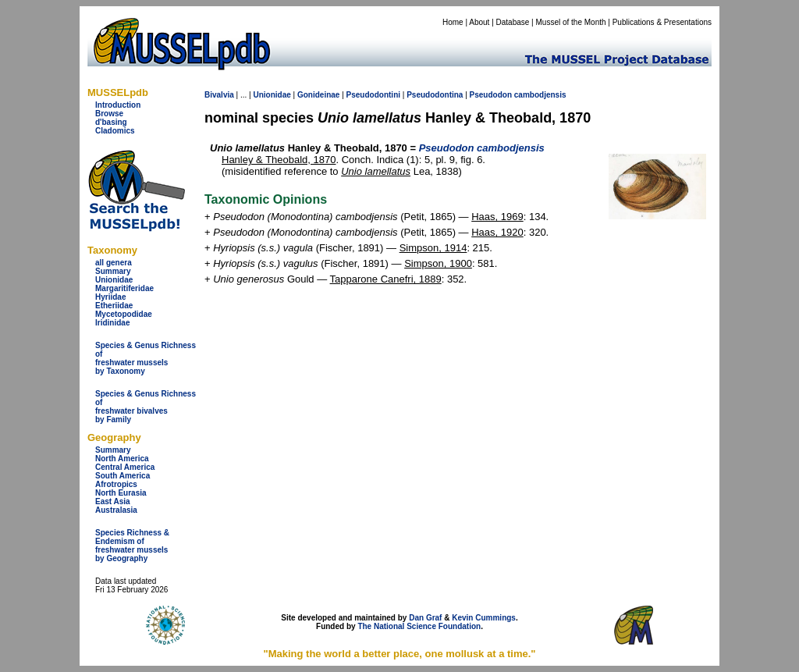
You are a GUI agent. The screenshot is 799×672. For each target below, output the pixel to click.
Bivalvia (219, 95)
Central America (125, 467)
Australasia (116, 510)
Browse (109, 114)
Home (453, 22)
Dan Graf (425, 618)
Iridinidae (112, 323)
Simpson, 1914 (433, 248)
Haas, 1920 (497, 232)
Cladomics (115, 131)
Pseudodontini (373, 95)
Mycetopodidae (124, 314)
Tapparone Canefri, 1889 (386, 279)
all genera (114, 263)
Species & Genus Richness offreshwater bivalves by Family (146, 407)
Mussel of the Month (571, 22)
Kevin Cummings (484, 618)
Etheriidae (114, 306)
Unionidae (114, 280)
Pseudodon (491, 95)
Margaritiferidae (124, 288)
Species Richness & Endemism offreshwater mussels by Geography (132, 546)
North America (122, 459)
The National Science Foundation (419, 626)
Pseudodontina (435, 95)
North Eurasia (121, 493)
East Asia (113, 501)
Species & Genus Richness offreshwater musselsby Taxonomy (146, 358)
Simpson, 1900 (438, 263)
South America (123, 476)
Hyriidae (110, 297)
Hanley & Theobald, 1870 (279, 160)
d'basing (111, 122)
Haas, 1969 (497, 217)
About (479, 22)
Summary (113, 271)
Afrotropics (116, 484)
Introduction (118, 105)
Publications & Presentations (662, 22)
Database (513, 22)
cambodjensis (540, 95)
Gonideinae (318, 95)
